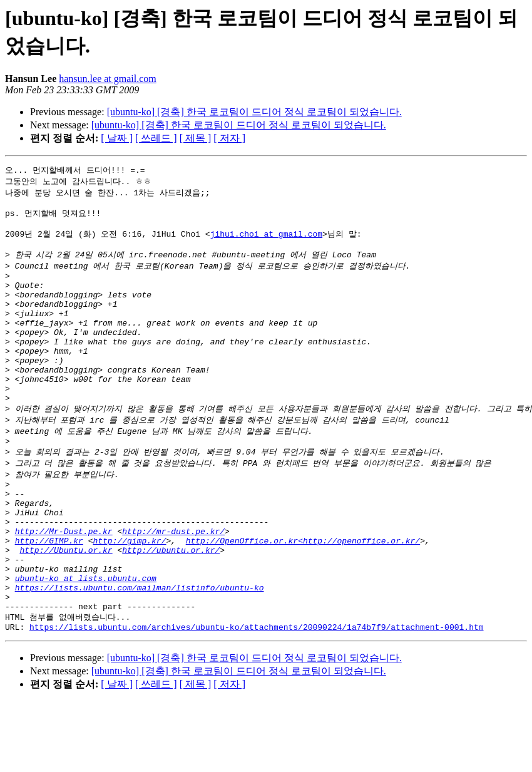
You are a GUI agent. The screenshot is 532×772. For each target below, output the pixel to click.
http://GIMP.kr (49, 595)
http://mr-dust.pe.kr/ (173, 584)
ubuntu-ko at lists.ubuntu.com (86, 641)
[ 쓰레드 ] (156, 138)
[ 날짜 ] (117, 138)
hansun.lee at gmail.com (108, 79)
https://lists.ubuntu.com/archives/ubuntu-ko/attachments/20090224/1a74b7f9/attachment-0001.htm (256, 697)
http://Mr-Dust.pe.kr (64, 584)
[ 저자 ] (229, 138)
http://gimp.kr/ (129, 595)
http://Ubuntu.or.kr (66, 607)
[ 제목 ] (196, 138)
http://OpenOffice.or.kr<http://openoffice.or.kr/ (303, 595)
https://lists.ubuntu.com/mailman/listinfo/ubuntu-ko (140, 652)
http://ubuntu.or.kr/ (171, 607)
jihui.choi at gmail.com (266, 240)
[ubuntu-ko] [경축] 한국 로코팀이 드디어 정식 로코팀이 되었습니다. (254, 112)
